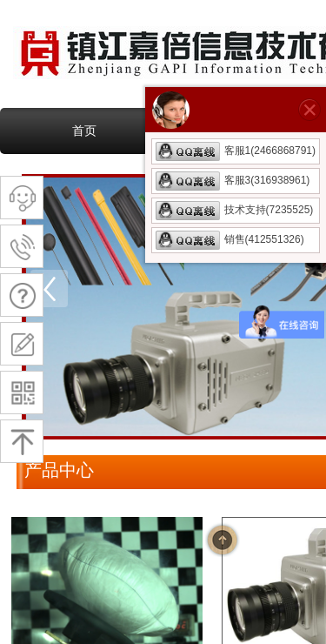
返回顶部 (223, 540)
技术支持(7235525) (235, 210)
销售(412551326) (230, 239)
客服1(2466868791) (236, 151)
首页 (84, 131)
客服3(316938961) (233, 180)
